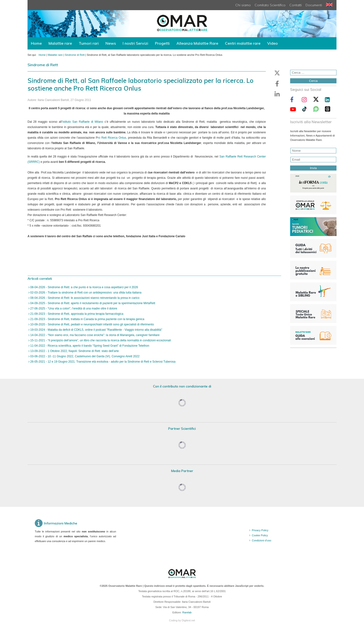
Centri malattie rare (243, 43)
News (111, 43)
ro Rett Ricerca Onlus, (112, 138)
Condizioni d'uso (261, 540)
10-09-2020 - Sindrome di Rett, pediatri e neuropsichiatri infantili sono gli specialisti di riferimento (92, 324)
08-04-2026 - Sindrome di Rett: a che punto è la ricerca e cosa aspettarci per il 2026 (84, 287)
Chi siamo (243, 5)
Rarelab (187, 612)
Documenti (314, 5)
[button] (277, 73)
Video (273, 43)
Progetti (162, 43)
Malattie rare (60, 43)
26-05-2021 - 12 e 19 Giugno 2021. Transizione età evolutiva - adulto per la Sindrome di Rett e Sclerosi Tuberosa (102, 362)
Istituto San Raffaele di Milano (83, 122)
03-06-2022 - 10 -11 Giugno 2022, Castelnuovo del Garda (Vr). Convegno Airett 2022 (84, 356)
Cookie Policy (260, 535)
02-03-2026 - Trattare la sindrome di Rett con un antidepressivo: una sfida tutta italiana (85, 293)
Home (36, 43)
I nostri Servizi (135, 43)
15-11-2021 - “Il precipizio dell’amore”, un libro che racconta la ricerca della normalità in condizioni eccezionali (100, 340)
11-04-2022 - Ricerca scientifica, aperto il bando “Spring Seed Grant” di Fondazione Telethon (89, 346)
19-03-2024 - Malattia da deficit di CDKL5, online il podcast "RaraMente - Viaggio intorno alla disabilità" (96, 330)
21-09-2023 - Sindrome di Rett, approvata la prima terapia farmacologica (76, 314)
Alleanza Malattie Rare (197, 43)
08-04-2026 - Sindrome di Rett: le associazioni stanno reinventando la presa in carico (84, 298)
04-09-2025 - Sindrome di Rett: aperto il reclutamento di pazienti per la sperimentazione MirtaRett (92, 303)
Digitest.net (188, 620)
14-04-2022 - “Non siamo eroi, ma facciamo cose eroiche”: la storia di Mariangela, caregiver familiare (94, 335)
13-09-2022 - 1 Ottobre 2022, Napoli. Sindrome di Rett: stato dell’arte (74, 351)
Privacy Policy (260, 530)
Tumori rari (89, 43)
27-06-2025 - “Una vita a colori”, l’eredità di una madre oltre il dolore (73, 308)
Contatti (296, 5)
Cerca (313, 81)
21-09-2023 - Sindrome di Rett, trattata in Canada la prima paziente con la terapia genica (87, 319)
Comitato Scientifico (270, 5)
